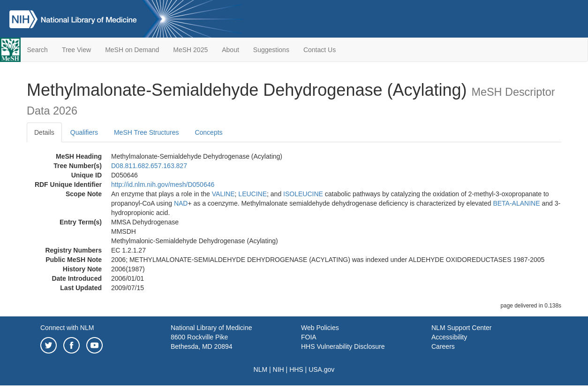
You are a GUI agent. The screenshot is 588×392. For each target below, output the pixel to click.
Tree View (76, 50)
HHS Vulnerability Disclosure (343, 346)
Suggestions (271, 50)
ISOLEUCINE (303, 194)
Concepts (208, 132)
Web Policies (320, 328)
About (230, 50)
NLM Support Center (461, 328)
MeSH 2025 (190, 50)
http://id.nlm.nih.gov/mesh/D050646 (163, 184)
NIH (279, 369)
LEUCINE (253, 194)
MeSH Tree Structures (147, 132)
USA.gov (321, 369)
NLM (261, 369)
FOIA (309, 337)
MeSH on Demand (132, 50)
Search (38, 50)
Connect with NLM (67, 328)
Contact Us (320, 50)
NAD (181, 203)
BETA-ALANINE (516, 203)
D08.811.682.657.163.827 (149, 166)
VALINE (223, 194)
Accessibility (449, 337)
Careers (443, 346)
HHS (296, 369)
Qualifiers (84, 132)
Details (44, 132)
